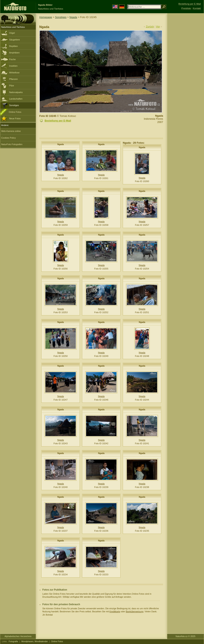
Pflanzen (13, 79)
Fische (12, 59)
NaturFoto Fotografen (12, 144)
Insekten (13, 66)
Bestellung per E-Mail (58, 121)
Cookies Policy (8, 138)
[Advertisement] (185, 78)
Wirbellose (14, 73)
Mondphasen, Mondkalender (35, 641)
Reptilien (13, 46)
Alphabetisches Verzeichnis (18, 636)
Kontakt (197, 8)
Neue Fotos (15, 118)
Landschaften (16, 99)
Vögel (12, 33)
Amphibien (14, 53)
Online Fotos (15, 112)
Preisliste (186, 8)
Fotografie (13, 641)
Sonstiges (14, 105)
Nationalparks (16, 92)
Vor (158, 27)
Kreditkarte (115, 611)
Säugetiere (15, 40)
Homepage (46, 17)
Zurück (150, 27)
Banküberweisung (135, 611)
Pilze (12, 86)
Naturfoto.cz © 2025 (186, 636)
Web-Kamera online (11, 131)
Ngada (73, 17)
